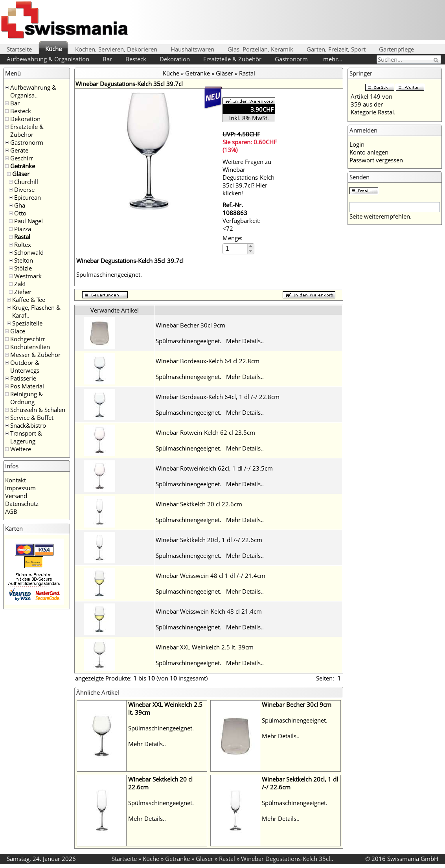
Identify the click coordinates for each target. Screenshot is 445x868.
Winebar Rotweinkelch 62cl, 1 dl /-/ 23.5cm (214, 468)
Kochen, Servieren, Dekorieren (116, 49)
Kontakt (16, 480)
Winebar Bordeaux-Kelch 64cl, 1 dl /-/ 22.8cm (218, 397)
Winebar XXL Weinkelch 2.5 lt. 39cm (205, 647)
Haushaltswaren (192, 49)
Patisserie (23, 378)
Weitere (21, 449)
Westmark (28, 276)
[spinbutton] (235, 249)
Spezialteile (27, 323)
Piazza (23, 229)
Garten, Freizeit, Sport (336, 49)
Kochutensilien (30, 347)
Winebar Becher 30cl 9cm (190, 325)
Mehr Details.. (245, 341)
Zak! (20, 284)
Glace (18, 331)
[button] (251, 246)
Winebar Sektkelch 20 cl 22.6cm (199, 504)
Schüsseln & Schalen (38, 410)
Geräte (19, 150)
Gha (20, 205)
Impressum (20, 488)
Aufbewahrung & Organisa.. (33, 91)
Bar (107, 59)
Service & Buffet (32, 417)
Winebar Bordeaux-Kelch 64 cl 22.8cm (208, 361)
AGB (11, 511)
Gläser (21, 174)
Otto (20, 213)
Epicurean (28, 197)
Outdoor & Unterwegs (25, 366)
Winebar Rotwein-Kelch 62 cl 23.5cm (205, 432)
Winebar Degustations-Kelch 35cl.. (287, 859)
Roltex (23, 245)
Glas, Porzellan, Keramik (260, 49)
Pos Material (27, 386)
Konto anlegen (369, 152)
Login (357, 144)
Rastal (22, 237)
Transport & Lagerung (26, 437)
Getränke (23, 166)
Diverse (24, 189)
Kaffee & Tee (29, 300)
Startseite (19, 49)
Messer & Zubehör (35, 355)
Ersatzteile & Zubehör (232, 59)
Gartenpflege (396, 49)
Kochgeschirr (28, 339)
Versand (16, 496)
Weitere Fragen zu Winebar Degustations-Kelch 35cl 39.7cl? (248, 177)
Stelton (24, 260)
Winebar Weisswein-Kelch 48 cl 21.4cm (209, 611)
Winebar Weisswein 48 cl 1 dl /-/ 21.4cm (211, 576)
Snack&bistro (28, 425)
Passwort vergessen (376, 160)
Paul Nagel (29, 221)
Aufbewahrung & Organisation (48, 59)
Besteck (136, 59)
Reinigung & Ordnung (27, 398)
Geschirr (22, 158)
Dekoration (175, 59)
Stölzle (23, 268)
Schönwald (29, 252)
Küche (53, 49)
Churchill (26, 182)
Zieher (23, 292)
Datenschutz (22, 504)
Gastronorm (291, 59)
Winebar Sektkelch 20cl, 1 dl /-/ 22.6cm (209, 540)
